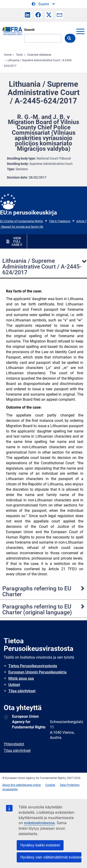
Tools (19, 55)
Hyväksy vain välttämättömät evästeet (51, 857)
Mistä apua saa (21, 678)
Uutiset (14, 685)
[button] (28, 15)
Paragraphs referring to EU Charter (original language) (37, 609)
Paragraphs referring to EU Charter (37, 591)
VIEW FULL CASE (16, 241)
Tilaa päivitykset (22, 691)
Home (8, 55)
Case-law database (39, 55)
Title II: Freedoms (60, 221)
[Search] (43, 38)
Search (29, 30)
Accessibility (10, 789)
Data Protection (70, 785)
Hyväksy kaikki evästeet (40, 845)
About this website (14, 785)
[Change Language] (44, 4)
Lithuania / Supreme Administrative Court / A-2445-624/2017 (42, 267)
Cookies (50, 785)
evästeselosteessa (39, 823)
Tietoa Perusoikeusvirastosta (33, 666)
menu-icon (80, 31)
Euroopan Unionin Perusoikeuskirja (37, 672)
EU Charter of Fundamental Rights (21, 221)
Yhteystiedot (14, 744)
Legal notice (33, 785)
